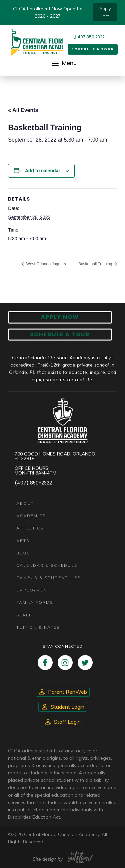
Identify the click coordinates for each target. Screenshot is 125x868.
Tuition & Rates (38, 627)
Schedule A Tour (60, 334)
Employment (33, 590)
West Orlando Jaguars (45, 264)
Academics (31, 516)
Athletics (30, 528)
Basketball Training (96, 264)
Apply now (60, 317)
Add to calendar (43, 171)
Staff (24, 615)
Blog (23, 553)
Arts (23, 541)
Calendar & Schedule (47, 565)
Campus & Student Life (48, 578)
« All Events (23, 110)
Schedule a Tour (93, 49)
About (25, 503)
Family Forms (35, 602)
